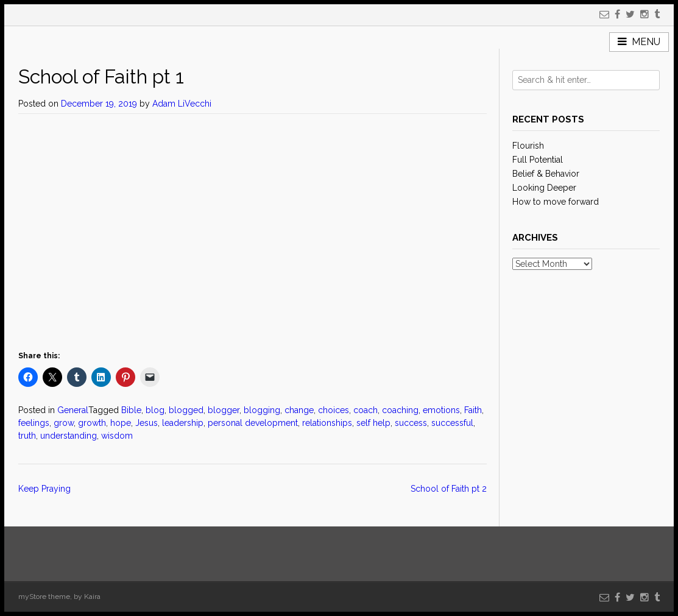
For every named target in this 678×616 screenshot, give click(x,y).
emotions (441, 410)
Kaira (92, 597)
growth (92, 423)
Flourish (528, 146)
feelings (34, 423)
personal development (253, 423)
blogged (186, 410)
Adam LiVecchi (182, 104)
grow (64, 423)
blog (155, 410)
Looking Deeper (544, 188)
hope (121, 423)
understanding (69, 436)
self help (373, 423)
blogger (224, 410)
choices (334, 410)
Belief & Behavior (546, 174)
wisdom (117, 436)
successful (452, 423)
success (411, 423)
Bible (131, 410)
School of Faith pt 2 (449, 489)
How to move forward (556, 202)
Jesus (147, 423)
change (299, 410)
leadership (183, 423)
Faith (473, 410)
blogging (262, 410)
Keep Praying (44, 489)
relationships (327, 423)
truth (27, 436)
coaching (400, 410)
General (73, 410)
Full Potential (538, 160)
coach (365, 410)
